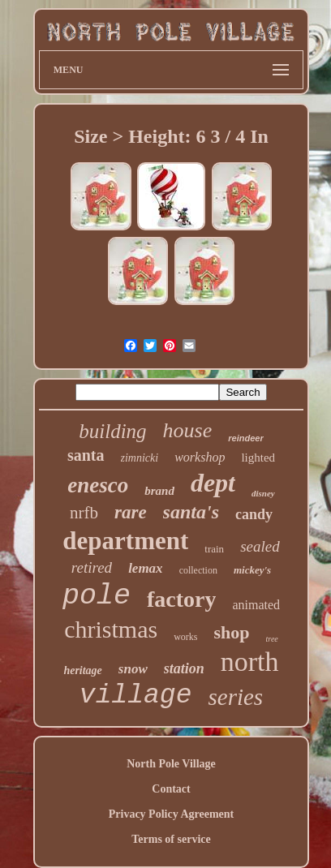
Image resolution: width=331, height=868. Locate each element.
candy (254, 514)
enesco (98, 485)
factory (182, 599)
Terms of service (171, 839)
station (184, 668)
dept (213, 483)
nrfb (84, 513)
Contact (171, 789)
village (136, 696)
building (112, 431)
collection (198, 570)
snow (133, 669)
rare (131, 512)
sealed (260, 546)
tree (272, 639)
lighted (258, 458)
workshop (200, 457)
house (188, 430)
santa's (191, 512)
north (250, 662)
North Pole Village (171, 764)
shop (232, 632)
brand (159, 491)
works (185, 637)
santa (86, 455)
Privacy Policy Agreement (171, 814)
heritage (82, 670)
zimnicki (140, 458)
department (125, 541)
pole (97, 596)
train (214, 549)
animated (256, 605)
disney (263, 493)
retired (92, 567)
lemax (146, 568)
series (235, 697)
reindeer (245, 438)
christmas (111, 629)
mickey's (252, 570)
